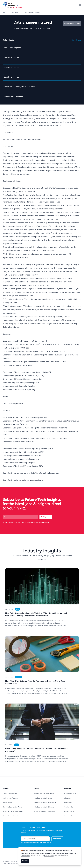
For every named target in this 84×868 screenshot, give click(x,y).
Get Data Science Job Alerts (12, 807)
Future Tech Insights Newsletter (44, 811)
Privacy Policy (69, 811)
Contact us (68, 803)
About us (67, 798)
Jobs (17, 609)
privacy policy (30, 522)
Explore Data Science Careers (44, 794)
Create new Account (10, 794)
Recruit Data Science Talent (12, 816)
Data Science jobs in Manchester (45, 803)
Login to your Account (10, 798)
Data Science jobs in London (43, 798)
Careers (18, 677)
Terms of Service (70, 816)
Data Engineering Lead (32, 12)
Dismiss (25, 861)
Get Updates (46, 517)
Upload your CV (8, 803)
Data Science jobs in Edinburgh (44, 807)
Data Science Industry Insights (13, 811)
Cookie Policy (69, 807)
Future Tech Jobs (70, 794)
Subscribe (57, 839)
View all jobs (76, 40)
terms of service (44, 522)
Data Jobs (14, 12)
